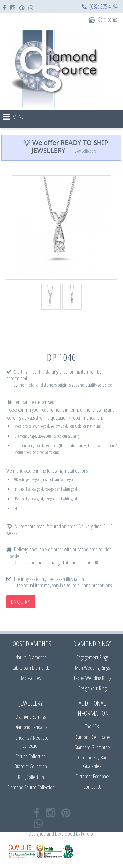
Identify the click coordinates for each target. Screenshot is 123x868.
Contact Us (92, 787)
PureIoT (88, 833)
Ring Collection (31, 777)
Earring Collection (31, 756)
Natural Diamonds (31, 657)
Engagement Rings (92, 657)
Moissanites (31, 678)
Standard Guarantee (92, 747)
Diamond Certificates (92, 737)
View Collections (85, 151)
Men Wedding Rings (92, 668)
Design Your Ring (92, 688)
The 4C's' (92, 726)
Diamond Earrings (31, 717)
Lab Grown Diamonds (31, 668)
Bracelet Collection (31, 766)
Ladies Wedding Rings (92, 678)
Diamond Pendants (31, 727)
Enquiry (21, 602)
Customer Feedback (92, 776)
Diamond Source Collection (31, 787)
